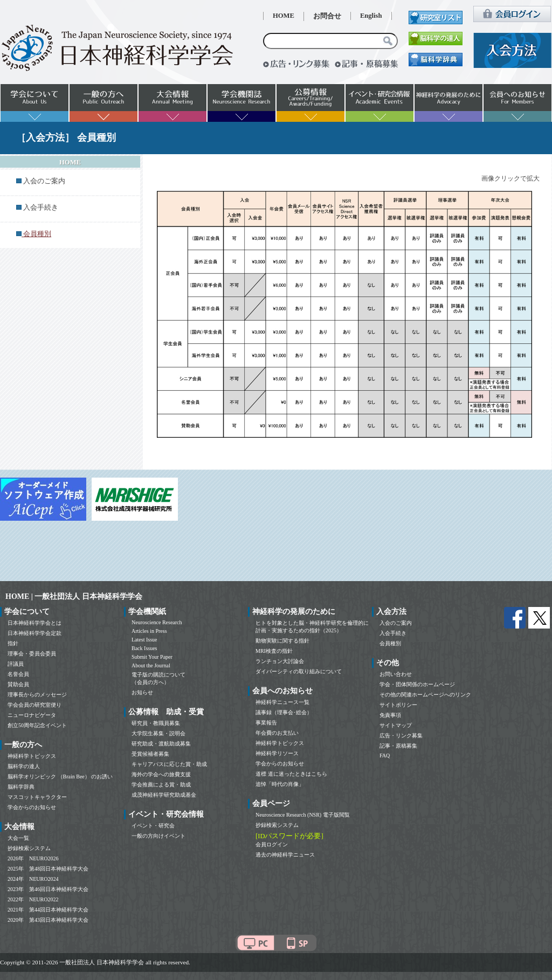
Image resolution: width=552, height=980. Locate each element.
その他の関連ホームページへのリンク (425, 695)
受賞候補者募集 (150, 754)
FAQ (385, 755)
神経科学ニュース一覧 (282, 702)
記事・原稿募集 (398, 746)
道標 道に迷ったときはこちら (291, 774)
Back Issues (144, 648)
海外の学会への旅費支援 (161, 774)
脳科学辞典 (21, 787)
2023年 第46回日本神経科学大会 (48, 889)
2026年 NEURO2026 (33, 858)
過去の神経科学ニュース (285, 855)
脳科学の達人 (24, 766)
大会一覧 (18, 838)
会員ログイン (272, 844)
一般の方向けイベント (158, 836)
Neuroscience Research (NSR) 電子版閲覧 (303, 815)
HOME (284, 16)
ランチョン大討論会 (280, 661)
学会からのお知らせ (32, 807)
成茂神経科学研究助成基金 (164, 795)
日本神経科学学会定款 (34, 633)
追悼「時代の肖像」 (280, 784)
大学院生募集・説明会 (158, 733)
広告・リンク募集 (401, 736)
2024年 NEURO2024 (33, 879)
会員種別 (390, 643)
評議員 (16, 664)
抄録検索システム (29, 848)
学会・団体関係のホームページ (417, 684)
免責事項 (390, 715)
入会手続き (41, 208)
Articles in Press (149, 631)
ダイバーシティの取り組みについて (299, 671)
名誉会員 (18, 674)
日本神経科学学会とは (34, 623)
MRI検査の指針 (274, 651)
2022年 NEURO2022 (33, 899)
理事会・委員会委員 (32, 654)
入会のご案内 (44, 181)
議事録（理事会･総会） (284, 712)
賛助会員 (18, 684)
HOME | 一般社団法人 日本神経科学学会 (74, 596)
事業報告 (266, 723)
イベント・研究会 (153, 826)
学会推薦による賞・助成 (161, 785)
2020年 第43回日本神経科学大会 (48, 920)
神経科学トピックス (32, 756)
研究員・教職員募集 (156, 723)
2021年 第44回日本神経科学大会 (48, 910)
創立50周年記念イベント (37, 725)
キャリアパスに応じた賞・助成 (169, 764)
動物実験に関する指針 (282, 641)
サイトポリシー (398, 705)
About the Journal (151, 665)
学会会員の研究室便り (34, 705)
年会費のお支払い (277, 733)
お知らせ (142, 692)
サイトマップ (396, 725)
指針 (13, 643)
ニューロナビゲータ (32, 715)
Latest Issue (144, 640)
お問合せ (327, 16)
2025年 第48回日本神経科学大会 (48, 869)
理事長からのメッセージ (37, 695)
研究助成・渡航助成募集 (161, 744)
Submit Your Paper (152, 657)
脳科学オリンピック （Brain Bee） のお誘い (60, 777)
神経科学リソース (277, 753)
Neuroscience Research (157, 622)
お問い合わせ (396, 674)
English (371, 16)
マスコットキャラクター (37, 797)
